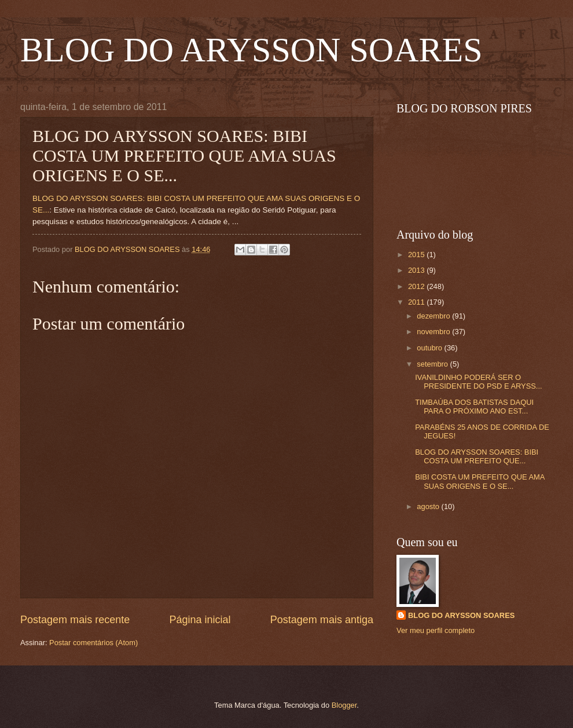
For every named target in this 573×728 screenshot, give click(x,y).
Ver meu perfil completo (436, 630)
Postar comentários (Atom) (93, 643)
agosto (429, 506)
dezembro (434, 316)
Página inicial (200, 620)
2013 (417, 270)
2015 (417, 255)
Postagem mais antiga (322, 620)
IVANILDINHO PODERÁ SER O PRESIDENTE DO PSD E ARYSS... (478, 382)
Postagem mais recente (75, 620)
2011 (417, 302)
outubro (430, 348)
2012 (417, 286)
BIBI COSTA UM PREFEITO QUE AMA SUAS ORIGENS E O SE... (480, 481)
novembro (434, 332)
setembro (433, 364)
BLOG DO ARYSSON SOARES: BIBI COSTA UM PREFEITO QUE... (477, 456)
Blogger (344, 705)
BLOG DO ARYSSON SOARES (251, 50)
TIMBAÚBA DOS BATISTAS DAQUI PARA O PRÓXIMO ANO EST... (474, 407)
